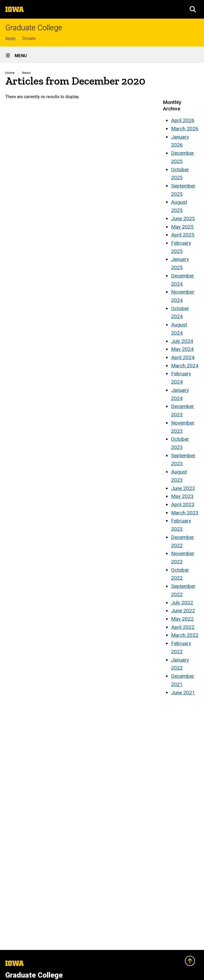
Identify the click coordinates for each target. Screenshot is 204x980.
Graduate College (34, 28)
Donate (29, 38)
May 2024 (182, 349)
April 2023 (183, 504)
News (26, 73)
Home (10, 73)
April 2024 (183, 357)
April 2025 (183, 235)
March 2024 (185, 366)
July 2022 (182, 603)
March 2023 (185, 513)
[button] (193, 9)
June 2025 (183, 219)
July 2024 (182, 341)
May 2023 (182, 496)
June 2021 (183, 693)
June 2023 (183, 488)
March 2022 (185, 635)
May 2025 (182, 227)
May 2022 (182, 619)
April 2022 (183, 627)
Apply (10, 38)
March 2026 (185, 129)
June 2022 (183, 611)
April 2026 (183, 120)
